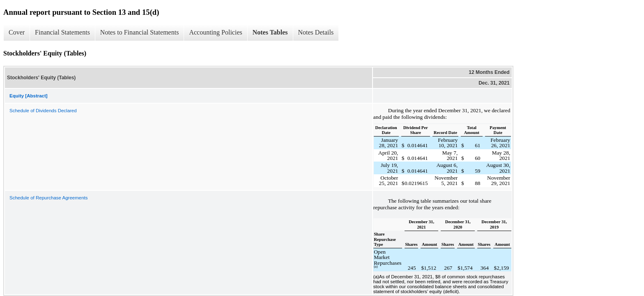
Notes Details (316, 32)
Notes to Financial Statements (140, 32)
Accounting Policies (215, 32)
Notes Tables (270, 32)
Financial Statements (62, 32)
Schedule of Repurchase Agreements (49, 198)
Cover (17, 32)
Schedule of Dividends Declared (43, 111)
